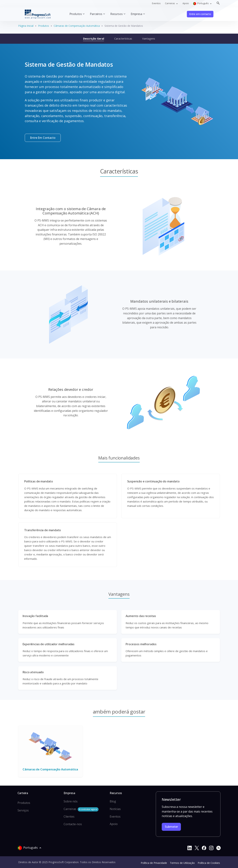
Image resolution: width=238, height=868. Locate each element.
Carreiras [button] (170, 3)
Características (123, 38)
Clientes (69, 817)
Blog (113, 801)
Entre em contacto (200, 14)
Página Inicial (26, 26)
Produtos (44, 26)
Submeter (171, 827)
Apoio (186, 3)
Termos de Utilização (182, 863)
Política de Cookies (209, 863)
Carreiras (81, 809)
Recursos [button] (116, 14)
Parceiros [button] (96, 14)
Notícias (115, 809)
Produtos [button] (76, 14)
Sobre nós (71, 801)
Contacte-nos (73, 824)
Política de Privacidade (154, 863)
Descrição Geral (94, 38)
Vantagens (149, 38)
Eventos (156, 3)
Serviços (23, 810)
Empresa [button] (136, 14)
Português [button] (201, 3)
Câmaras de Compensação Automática (77, 26)
